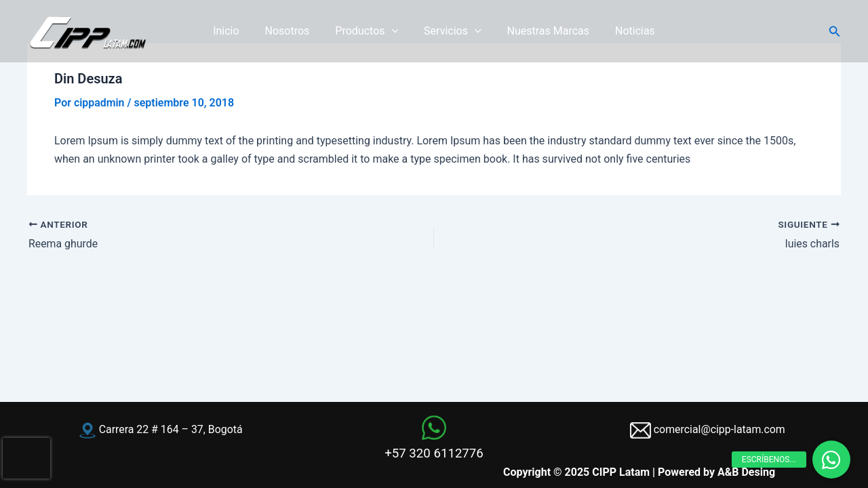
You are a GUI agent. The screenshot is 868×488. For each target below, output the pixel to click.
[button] (835, 32)
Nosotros (294, 31)
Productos (369, 31)
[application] (394, 31)
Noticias (625, 31)
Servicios (450, 31)
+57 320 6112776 (434, 453)
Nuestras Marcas (542, 31)
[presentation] (26, 458)
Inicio (236, 31)
